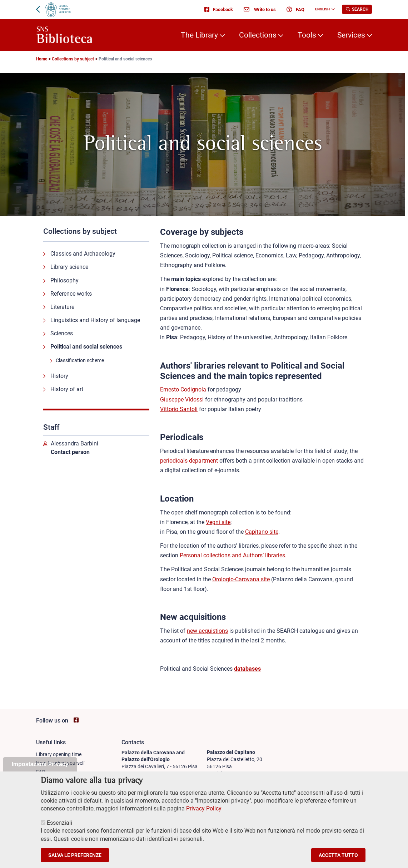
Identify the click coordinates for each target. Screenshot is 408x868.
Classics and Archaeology (83, 254)
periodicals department (189, 461)
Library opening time (59, 754)
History (59, 376)
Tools (307, 35)
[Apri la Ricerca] (357, 9)
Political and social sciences (86, 347)
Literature (62, 307)
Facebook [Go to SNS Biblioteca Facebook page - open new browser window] (219, 9)
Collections (258, 35)
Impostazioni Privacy (40, 773)
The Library (199, 35)
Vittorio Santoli (179, 409)
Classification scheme (80, 360)
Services (351, 35)
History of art (67, 389)
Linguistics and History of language (95, 320)
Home (42, 59)
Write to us (260, 9)
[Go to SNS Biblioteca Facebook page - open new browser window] (76, 720)
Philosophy (64, 280)
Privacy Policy (204, 817)
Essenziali (59, 831)
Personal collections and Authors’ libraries (232, 555)
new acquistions (207, 631)
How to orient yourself (61, 763)
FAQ (295, 9)
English (322, 9)
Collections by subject (73, 59)
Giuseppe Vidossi (182, 400)
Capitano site (262, 532)
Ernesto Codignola (183, 389)
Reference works (71, 294)
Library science (69, 267)
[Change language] (332, 9)
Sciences (62, 333)
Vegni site (218, 522)
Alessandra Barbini (74, 443)
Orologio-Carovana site (241, 579)
